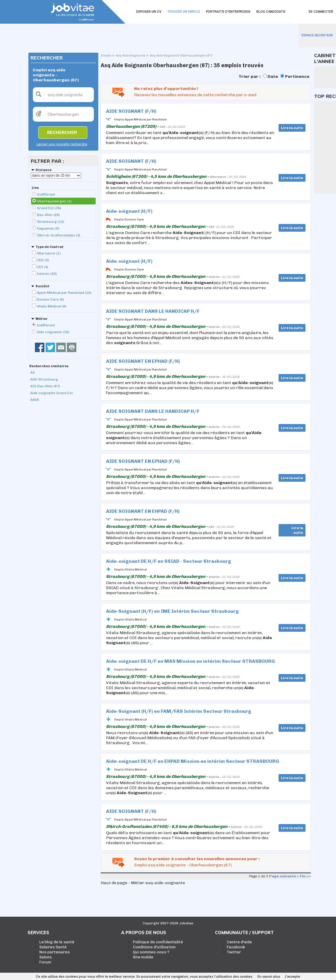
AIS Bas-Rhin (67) (45, 386)
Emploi (106, 55)
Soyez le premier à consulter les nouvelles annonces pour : (197, 859)
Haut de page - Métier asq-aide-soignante (143, 883)
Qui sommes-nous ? (151, 952)
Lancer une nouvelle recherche (62, 144)
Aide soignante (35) (53, 332)
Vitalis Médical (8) (52, 306)
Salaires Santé (53, 947)
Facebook (236, 947)
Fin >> (305, 876)
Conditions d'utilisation (154, 947)
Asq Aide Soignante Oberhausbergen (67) (181, 55)
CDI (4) (42, 267)
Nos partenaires (55, 952)
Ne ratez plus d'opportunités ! (166, 89)
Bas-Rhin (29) (48, 215)
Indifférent (46, 194)
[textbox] (63, 95)
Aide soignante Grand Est (52, 393)
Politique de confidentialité (158, 942)
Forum (45, 962)
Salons (46, 957)
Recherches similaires (49, 366)
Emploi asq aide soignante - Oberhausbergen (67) (183, 865)
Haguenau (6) (48, 228)
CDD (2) (43, 260)
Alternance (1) (49, 253)
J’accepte (292, 977)
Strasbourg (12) (51, 222)
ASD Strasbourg (44, 379)
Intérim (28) (47, 274)
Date (273, 76)
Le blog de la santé (57, 942)
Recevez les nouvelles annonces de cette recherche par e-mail (195, 95)
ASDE (35, 400)
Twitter (234, 952)
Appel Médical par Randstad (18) (64, 293)
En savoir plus (269, 977)
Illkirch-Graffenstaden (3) (59, 235)
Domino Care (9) (50, 299)
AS (33, 373)
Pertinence (297, 76)
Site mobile (143, 957)
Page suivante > (284, 876)
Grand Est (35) (49, 208)
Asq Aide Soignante (130, 55)
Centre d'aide (239, 942)
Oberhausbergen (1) (54, 201)
